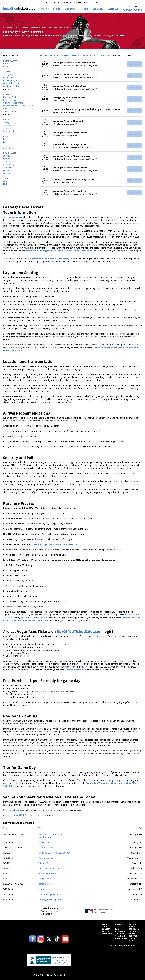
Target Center (45, 879)
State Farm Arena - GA (49, 868)
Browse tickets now (76, 670)
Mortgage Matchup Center (51, 899)
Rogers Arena (45, 889)
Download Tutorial (121, 933)
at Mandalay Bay (65, 259)
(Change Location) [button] (122, 55)
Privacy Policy (132, 926)
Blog (131, 941)
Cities (118, 925)
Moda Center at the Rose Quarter (54, 853)
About (118, 927)
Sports (105, 927)
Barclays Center (46, 884)
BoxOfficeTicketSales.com (80, 632)
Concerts (107, 929)
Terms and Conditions (121, 937)
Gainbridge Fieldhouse (49, 873)
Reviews (132, 938)
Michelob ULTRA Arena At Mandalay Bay (51, 836)
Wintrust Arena (45, 863)
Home (105, 925)
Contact (133, 936)
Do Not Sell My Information (122, 945)
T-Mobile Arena (46, 848)
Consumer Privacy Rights (134, 931)
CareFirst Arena (46, 858)
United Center (45, 842)
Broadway (107, 934)
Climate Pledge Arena (48, 894)
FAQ (117, 929)
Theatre (106, 931)
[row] (91, 64)
